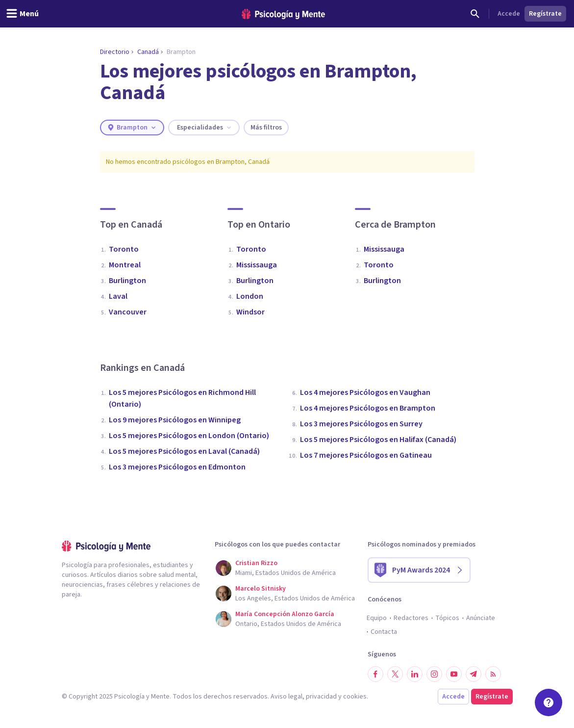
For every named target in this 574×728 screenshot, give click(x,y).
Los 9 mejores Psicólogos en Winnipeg (175, 420)
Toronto (124, 249)
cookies (355, 697)
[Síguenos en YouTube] (454, 674)
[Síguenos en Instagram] (434, 674)
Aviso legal (287, 697)
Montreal (125, 265)
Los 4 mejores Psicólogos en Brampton (368, 408)
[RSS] (493, 674)
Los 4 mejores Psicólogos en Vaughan (365, 392)
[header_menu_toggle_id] (22, 14)
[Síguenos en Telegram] (474, 674)
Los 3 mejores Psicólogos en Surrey (361, 424)
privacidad (321, 697)
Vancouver (128, 312)
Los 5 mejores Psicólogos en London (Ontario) (189, 436)
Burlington (127, 281)
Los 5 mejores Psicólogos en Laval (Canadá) (184, 451)
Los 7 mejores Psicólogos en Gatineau (366, 455)
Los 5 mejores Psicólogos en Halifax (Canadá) (378, 440)
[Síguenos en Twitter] (395, 674)
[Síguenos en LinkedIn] (415, 674)
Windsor (250, 312)
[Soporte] (549, 702)
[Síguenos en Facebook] (375, 674)
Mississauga (257, 265)
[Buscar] (475, 14)
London (250, 296)
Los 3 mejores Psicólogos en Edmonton (177, 467)
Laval (118, 296)
